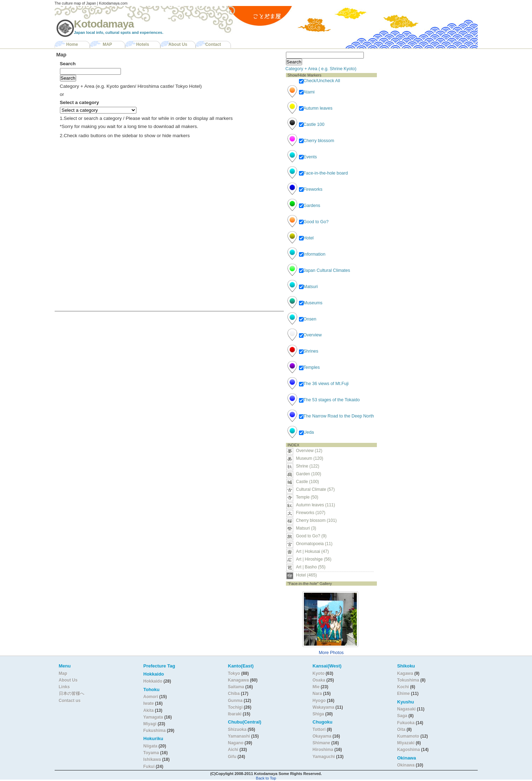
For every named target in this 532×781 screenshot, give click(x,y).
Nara (318, 694)
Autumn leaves (316, 108)
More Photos (331, 653)
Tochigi (236, 707)
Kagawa (405, 673)
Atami (307, 92)
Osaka (319, 680)
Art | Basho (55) (311, 567)
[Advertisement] (424, 94)
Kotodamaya (104, 24)
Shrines (309, 351)
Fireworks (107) (311, 513)
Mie (316, 687)
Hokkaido (153, 681)
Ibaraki (235, 714)
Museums (311, 303)
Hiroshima (323, 750)
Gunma (235, 701)
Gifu (232, 757)
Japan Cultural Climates (325, 270)
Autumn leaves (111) (316, 505)
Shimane (322, 743)
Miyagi (151, 724)
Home (72, 44)
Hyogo (319, 701)
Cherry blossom (317, 141)
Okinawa (406, 765)
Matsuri (308, 287)
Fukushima (155, 731)
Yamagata (154, 717)
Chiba (234, 694)
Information (312, 254)
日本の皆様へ (72, 694)
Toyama (151, 753)
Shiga (319, 714)
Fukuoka (406, 723)
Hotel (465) (307, 575)
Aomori (151, 697)
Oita (401, 730)
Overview (310, 335)
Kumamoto (408, 736)
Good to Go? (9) (311, 536)
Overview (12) (309, 451)
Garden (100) (309, 474)
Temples (309, 367)
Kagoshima (409, 750)
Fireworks (311, 189)
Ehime (404, 694)
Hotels (143, 44)
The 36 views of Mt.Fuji (324, 384)
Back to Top (266, 778)
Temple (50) (307, 497)
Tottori (319, 730)
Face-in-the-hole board (323, 173)
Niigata (151, 746)
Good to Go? (314, 222)
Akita (149, 710)
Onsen (308, 319)
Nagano (236, 743)
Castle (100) (308, 482)
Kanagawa (239, 680)
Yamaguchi (324, 757)
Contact (213, 44)
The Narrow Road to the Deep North (337, 416)
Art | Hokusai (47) (313, 551)
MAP (107, 44)
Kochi (403, 687)
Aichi (233, 750)
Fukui (150, 767)
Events (308, 157)
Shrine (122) (308, 466)
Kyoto (319, 673)
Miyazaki (406, 743)
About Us (178, 44)
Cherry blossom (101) (316, 520)
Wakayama (324, 707)
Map (63, 673)
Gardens (310, 206)
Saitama (236, 687)
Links (64, 687)
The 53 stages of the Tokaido (329, 400)
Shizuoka (237, 730)
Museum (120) (312, 458)
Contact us (70, 701)
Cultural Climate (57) (316, 489)
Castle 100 (312, 124)
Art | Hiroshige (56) (314, 559)
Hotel (306, 238)
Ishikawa (153, 759)
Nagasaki (407, 709)
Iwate (149, 703)
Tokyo (235, 673)
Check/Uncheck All (320, 81)
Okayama (322, 736)
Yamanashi (240, 736)
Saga (402, 716)
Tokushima (408, 680)
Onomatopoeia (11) (314, 544)
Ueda (307, 432)
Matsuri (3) (306, 528)
